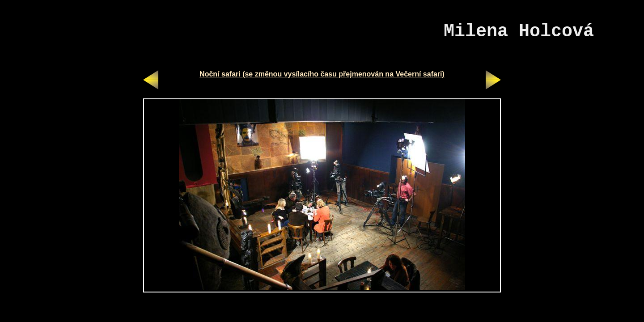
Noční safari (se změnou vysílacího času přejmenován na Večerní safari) (322, 74)
